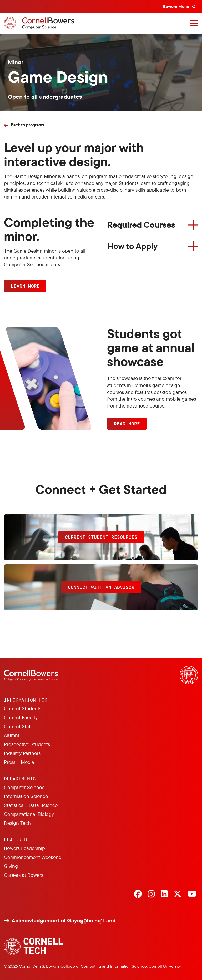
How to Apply (133, 246)
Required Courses (141, 225)
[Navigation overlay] (194, 23)
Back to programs (27, 125)
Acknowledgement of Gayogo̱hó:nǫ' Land (64, 921)
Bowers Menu (177, 6)
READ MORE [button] (127, 424)
